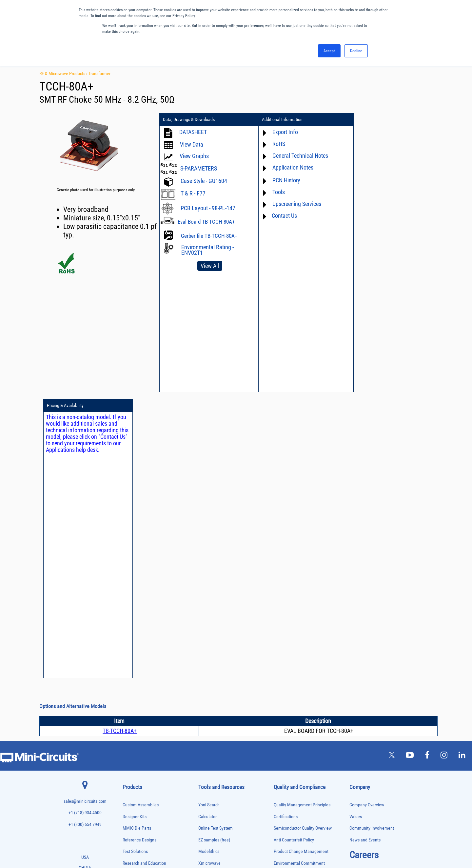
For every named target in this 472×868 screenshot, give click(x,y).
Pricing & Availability (373, 120)
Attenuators (131, 609)
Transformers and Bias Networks (146, 821)
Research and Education (144, 577)
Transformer (99, 73)
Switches (129, 787)
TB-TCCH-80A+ (120, 445)
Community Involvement (372, 542)
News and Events (365, 554)
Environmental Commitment (299, 577)
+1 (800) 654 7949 (85, 539)
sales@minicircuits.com (85, 515)
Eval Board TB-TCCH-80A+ (206, 222)
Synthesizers (132, 794)
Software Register (214, 682)
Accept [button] (329, 51)
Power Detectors (134, 746)
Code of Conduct (289, 601)
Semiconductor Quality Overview (303, 542)
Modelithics (209, 565)
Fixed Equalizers (134, 671)
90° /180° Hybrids (135, 773)
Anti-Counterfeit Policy (294, 554)
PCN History (283, 180)
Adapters (129, 595)
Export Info (282, 132)
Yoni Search (209, 519)
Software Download (216, 670)
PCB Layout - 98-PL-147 (208, 208)
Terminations (132, 801)
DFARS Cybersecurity (292, 635)
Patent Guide (210, 635)
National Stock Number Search (226, 647)
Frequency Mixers (135, 678)
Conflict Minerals (289, 624)
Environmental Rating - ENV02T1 (207, 250)
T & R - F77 (193, 193)
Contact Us (281, 216)
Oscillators (130, 719)
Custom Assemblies (141, 519)
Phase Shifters (133, 732)
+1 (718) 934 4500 (85, 527)
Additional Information (279, 120)
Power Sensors (133, 753)
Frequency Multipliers (138, 685)
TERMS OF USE (203, 841)
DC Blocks (130, 650)
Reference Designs (139, 554)
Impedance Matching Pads (141, 691)
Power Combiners (135, 739)
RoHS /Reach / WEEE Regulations (304, 589)
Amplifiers (130, 602)
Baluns (127, 616)
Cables (127, 630)
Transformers (132, 815)
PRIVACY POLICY (233, 841)
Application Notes (290, 167)
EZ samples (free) (214, 554)
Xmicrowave (209, 577)
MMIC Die (129, 705)
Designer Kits (135, 530)
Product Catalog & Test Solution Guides (234, 612)
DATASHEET (193, 132)
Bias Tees (129, 623)
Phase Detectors (134, 726)
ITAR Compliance (289, 612)
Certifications (286, 530)
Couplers (129, 636)
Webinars (207, 624)
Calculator (207, 530)
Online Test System (216, 542)
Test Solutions (135, 565)
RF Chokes (130, 780)
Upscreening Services (294, 204)
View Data (192, 144)
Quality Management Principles (302, 519)
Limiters (128, 698)
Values (356, 530)
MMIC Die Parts (137, 542)
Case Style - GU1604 (204, 181)
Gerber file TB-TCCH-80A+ (209, 236)
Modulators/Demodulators (141, 712)
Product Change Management (301, 565)
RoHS (275, 144)
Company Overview (367, 519)
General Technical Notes (297, 156)
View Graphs (194, 156)
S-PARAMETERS (199, 168)
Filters (127, 664)
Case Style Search (215, 659)
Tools (275, 192)
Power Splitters (133, 760)
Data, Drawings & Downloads (189, 120)
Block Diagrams (212, 601)
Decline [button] (356, 51)
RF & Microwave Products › (64, 73)
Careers (364, 569)
